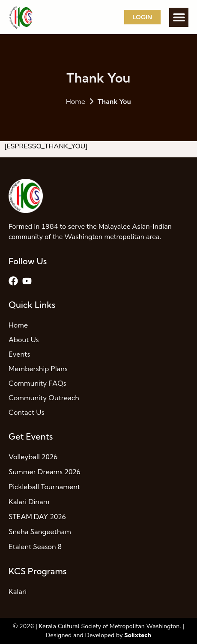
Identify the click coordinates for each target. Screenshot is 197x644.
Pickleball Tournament (44, 487)
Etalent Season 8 (35, 547)
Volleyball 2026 (33, 457)
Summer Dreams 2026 (45, 472)
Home (76, 101)
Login (142, 17)
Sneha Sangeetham (40, 532)
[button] (179, 17)
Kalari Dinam (29, 502)
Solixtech (138, 635)
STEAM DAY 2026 (37, 517)
